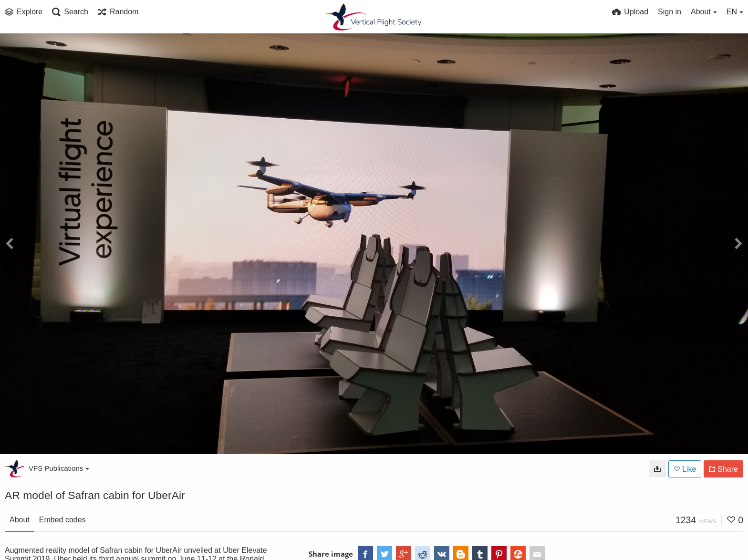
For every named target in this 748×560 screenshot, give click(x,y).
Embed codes (62, 520)
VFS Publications (59, 468)
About (20, 520)
